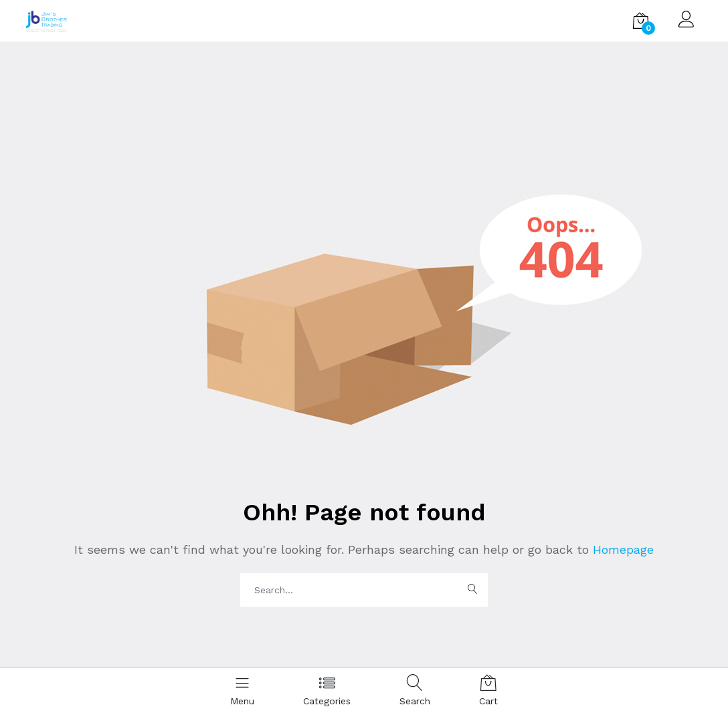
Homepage (621, 549)
